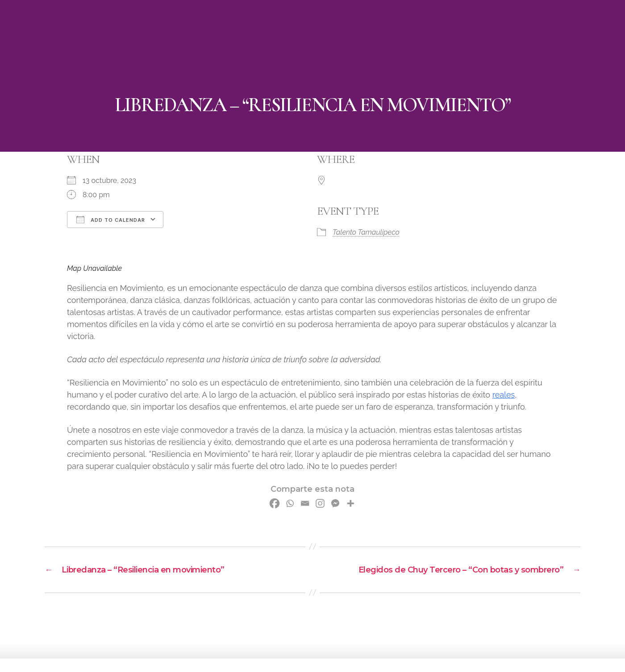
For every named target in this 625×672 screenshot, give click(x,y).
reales (504, 395)
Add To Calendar (111, 220)
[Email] (305, 503)
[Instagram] (320, 503)
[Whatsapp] (290, 503)
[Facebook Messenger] (335, 503)
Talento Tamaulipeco (366, 232)
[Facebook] (275, 503)
